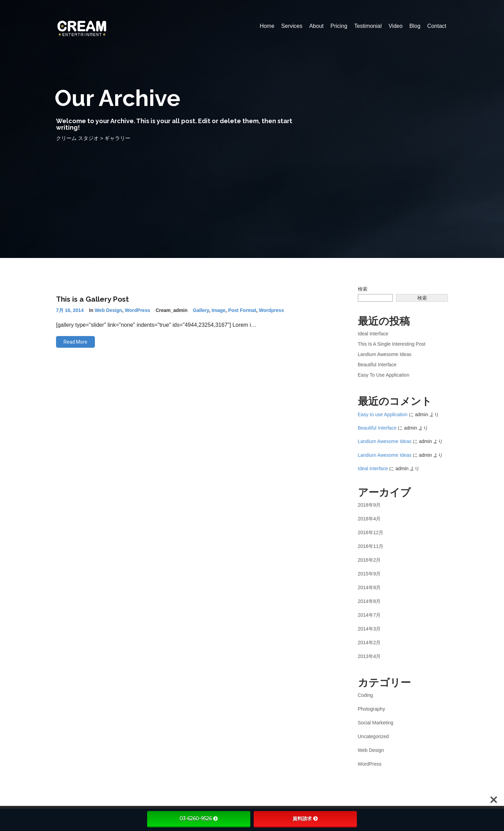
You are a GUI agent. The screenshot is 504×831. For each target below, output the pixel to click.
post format (242, 310)
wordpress (271, 310)
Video (396, 26)
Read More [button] (75, 342)
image (218, 310)
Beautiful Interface (377, 365)
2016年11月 (371, 546)
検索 (363, 289)
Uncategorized (373, 736)
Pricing (339, 26)
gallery (201, 310)
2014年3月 (369, 629)
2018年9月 (369, 505)
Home (267, 26)
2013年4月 (369, 656)
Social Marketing (376, 723)
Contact (437, 26)
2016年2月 (369, 560)
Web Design (108, 310)
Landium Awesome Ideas (385, 354)
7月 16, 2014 (70, 310)
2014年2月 (369, 643)
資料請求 (305, 819)
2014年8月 (369, 601)
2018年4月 (369, 519)
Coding (365, 695)
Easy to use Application (384, 375)
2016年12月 (371, 532)
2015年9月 (369, 574)
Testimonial (368, 26)
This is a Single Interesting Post (392, 344)
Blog (415, 26)
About (316, 26)
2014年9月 (369, 587)
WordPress (138, 310)
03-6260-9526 (199, 819)
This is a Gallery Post (92, 299)
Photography (371, 709)
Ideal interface (373, 334)
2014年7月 (369, 615)
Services (292, 26)
